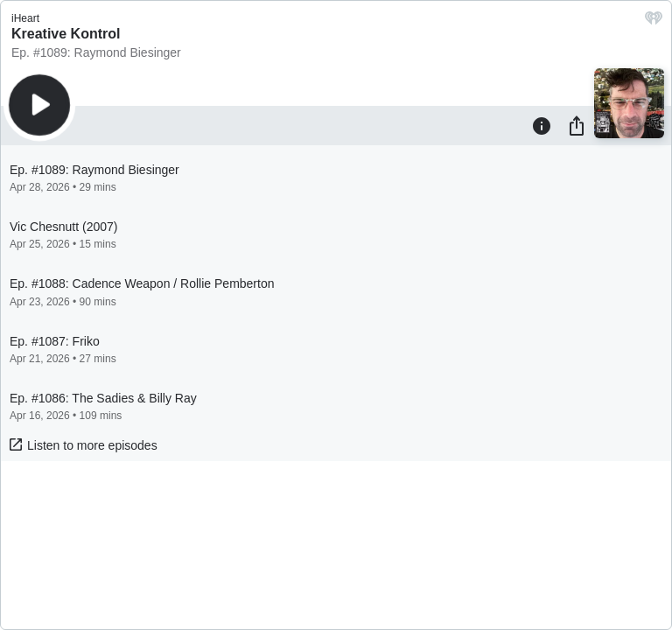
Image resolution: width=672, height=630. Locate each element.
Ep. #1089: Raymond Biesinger (96, 52)
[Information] (542, 125)
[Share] (577, 125)
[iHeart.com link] (654, 22)
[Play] (39, 105)
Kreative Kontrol (66, 34)
